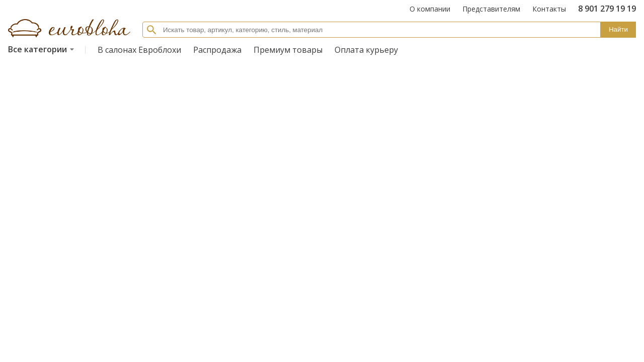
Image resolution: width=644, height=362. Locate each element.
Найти (618, 29)
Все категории (43, 49)
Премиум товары (288, 50)
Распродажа (217, 50)
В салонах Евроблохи (139, 50)
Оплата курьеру (366, 50)
